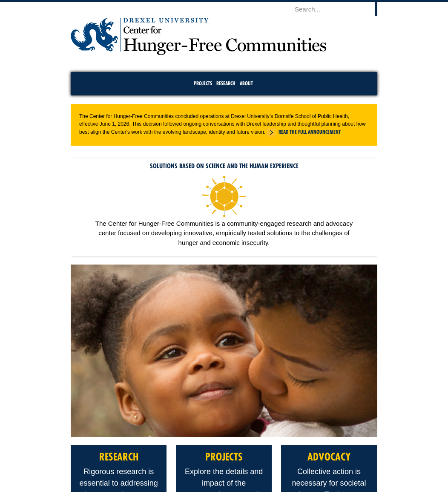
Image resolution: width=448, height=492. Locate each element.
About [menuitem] (246, 83)
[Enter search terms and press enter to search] (339, 9)
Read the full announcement (310, 132)
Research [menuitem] (226, 83)
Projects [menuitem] (203, 83)
